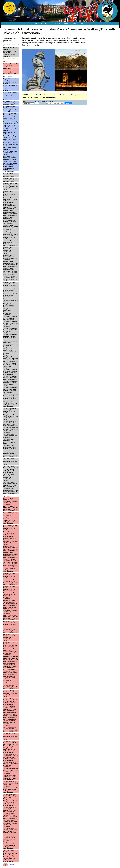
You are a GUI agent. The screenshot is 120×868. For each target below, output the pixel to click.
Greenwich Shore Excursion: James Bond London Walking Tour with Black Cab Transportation (10, 213)
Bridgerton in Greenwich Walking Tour (10, 83)
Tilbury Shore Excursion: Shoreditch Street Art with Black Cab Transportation (10, 378)
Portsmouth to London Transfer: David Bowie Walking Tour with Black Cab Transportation (10, 665)
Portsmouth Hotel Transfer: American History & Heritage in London (11, 295)
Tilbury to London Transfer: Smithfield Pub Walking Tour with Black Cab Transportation (11, 797)
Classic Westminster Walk (10, 96)
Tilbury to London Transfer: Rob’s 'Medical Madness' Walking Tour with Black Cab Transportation (11, 790)
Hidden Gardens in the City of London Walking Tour (11, 123)
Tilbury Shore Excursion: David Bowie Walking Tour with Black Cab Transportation (10, 330)
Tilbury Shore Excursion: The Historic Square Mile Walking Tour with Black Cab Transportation (10, 404)
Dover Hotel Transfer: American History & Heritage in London (9, 175)
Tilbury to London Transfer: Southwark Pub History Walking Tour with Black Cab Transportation (11, 803)
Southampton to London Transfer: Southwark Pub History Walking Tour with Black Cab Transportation (10, 729)
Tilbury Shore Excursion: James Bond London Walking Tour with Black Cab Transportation (10, 337)
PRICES (50, 23)
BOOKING (58, 23)
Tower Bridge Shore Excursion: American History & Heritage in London (9, 441)
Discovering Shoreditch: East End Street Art (10, 107)
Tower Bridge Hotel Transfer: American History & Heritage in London (11, 436)
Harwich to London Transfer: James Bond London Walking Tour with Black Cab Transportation (10, 630)
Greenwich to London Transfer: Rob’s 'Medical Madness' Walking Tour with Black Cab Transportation (10, 596)
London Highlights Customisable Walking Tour (11, 69)
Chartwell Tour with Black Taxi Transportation (10, 86)
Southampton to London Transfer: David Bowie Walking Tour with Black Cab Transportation (10, 708)
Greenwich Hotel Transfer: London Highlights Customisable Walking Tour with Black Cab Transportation (11, 186)
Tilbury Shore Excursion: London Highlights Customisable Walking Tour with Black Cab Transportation (11, 344)
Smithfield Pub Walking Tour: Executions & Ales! (10, 160)
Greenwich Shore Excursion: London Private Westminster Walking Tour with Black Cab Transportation (11, 228)
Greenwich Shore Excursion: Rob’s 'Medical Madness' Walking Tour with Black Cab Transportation (10, 250)
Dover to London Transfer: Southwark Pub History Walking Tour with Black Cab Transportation (11, 534)
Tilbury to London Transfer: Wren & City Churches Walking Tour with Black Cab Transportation (11, 810)
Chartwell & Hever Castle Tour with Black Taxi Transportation (10, 65)
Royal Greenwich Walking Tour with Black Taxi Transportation (10, 153)
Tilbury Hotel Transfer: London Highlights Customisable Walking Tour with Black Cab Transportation (11, 312)
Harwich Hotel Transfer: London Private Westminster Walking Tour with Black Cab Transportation (10, 610)
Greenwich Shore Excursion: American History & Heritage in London (9, 194)
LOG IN (74, 23)
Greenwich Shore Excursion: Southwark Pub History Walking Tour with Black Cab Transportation (11, 264)
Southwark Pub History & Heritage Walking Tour (10, 164)
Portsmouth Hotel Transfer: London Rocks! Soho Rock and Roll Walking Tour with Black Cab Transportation (11, 659)
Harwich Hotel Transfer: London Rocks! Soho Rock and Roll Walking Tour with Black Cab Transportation (11, 617)
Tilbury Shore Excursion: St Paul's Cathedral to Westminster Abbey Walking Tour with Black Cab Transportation (11, 397)
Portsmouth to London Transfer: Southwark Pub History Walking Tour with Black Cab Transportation (10, 686)
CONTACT (81, 23)
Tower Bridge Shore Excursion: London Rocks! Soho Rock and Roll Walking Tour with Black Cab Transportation (11, 469)
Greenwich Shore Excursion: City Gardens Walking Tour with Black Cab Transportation (10, 200)
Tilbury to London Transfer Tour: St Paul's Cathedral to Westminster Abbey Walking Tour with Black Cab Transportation (11, 757)
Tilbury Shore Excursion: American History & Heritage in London (10, 318)
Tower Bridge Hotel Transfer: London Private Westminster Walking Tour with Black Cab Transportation (10, 823)
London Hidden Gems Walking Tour (9, 133)
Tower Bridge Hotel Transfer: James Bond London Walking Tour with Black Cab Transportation (10, 816)
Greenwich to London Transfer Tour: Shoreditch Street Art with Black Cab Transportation (10, 278)
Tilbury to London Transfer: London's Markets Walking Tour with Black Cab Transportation (11, 784)
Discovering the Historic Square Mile (10, 52)
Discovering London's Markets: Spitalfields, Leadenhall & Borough (9, 103)
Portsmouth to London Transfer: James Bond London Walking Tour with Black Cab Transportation (10, 672)
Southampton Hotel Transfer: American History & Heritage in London (11, 300)
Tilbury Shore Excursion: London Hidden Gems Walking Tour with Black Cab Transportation (10, 750)
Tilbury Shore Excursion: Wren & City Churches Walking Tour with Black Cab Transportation (10, 411)
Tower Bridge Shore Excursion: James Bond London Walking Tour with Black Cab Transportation (10, 454)
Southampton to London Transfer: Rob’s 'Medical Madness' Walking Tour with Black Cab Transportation (10, 722)
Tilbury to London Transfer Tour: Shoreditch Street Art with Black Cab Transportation (11, 417)
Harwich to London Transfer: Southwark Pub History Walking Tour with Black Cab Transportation (10, 645)
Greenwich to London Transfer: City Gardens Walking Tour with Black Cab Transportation (10, 285)
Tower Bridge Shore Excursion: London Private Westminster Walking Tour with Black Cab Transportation (11, 461)
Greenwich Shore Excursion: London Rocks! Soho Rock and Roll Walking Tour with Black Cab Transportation (11, 236)
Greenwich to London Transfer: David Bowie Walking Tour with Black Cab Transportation (10, 569)
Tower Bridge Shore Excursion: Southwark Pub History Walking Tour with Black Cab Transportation (11, 491)
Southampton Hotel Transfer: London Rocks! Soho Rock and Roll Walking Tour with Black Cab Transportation (10, 701)
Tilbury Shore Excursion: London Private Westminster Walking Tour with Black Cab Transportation (10, 352)
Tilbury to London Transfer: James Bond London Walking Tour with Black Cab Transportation (11, 777)
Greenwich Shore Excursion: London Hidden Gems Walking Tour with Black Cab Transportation (11, 555)
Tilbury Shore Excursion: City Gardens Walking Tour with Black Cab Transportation (11, 324)
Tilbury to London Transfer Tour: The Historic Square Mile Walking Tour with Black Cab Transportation (11, 424)
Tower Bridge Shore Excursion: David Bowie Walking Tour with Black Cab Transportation (10, 448)
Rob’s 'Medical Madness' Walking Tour (10, 148)
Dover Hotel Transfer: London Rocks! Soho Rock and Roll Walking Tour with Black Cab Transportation (11, 508)
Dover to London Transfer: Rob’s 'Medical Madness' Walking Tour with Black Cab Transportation (11, 528)
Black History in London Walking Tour (10, 79)
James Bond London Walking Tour (9, 55)
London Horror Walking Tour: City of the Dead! (10, 137)
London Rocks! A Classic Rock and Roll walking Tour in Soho (11, 144)
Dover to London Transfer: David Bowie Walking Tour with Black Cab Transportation (11, 515)
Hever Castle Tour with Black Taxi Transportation (10, 114)
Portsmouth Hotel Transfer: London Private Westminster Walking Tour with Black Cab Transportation (11, 652)
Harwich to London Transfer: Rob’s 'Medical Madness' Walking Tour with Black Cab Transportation (10, 637)
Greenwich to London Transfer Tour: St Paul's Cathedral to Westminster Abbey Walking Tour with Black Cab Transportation (10, 562)
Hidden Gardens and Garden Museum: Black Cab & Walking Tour (10, 118)
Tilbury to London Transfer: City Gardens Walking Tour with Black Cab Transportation (11, 430)
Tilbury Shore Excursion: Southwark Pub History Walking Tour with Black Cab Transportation (10, 390)
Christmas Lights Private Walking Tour (10, 48)
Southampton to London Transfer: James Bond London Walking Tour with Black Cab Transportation (10, 715)
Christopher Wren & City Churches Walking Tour (10, 93)
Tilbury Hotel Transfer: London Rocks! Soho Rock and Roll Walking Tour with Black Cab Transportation (11, 744)
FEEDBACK (66, 23)
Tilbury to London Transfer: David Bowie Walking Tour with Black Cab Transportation (11, 764)
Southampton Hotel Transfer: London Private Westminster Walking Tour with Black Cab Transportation (10, 693)
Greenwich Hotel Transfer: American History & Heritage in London (11, 180)
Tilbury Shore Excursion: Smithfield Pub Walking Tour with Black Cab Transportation (10, 383)
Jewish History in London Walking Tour (10, 130)
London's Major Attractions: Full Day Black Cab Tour (11, 73)
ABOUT (44, 23)
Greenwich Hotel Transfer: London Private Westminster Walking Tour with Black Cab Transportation (11, 541)
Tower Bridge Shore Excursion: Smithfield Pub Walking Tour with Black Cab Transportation (10, 484)
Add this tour (68, 103)
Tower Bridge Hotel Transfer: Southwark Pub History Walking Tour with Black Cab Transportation (10, 853)
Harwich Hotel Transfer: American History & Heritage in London (10, 291)
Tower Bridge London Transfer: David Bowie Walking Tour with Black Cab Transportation (10, 859)
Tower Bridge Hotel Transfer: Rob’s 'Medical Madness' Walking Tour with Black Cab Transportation (10, 839)
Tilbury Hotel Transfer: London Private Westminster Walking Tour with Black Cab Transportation (10, 736)
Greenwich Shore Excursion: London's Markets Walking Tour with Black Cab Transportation (11, 243)
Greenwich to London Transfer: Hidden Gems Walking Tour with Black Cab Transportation (10, 576)
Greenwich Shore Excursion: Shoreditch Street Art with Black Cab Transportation (10, 257)
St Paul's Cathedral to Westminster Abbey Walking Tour (9, 168)
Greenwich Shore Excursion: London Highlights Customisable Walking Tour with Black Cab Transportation (10, 220)
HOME (37, 23)
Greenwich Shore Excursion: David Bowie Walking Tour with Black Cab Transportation (10, 206)
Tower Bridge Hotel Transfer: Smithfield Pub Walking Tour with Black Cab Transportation (10, 846)
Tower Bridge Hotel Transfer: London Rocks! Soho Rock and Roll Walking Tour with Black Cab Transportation (10, 831)
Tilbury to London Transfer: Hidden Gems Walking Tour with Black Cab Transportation (11, 771)
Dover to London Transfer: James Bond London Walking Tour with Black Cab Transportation (11, 521)
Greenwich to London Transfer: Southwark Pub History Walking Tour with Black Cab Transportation (10, 603)
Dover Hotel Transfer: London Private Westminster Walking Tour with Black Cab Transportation (10, 501)
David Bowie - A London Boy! (10, 99)
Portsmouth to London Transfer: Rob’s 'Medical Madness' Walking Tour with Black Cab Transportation (10, 679)
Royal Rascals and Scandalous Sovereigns (10, 157)
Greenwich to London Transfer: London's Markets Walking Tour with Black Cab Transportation (11, 589)
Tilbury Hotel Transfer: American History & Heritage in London (9, 305)
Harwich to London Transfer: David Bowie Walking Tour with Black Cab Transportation (10, 624)
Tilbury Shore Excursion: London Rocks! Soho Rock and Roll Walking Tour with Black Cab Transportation (11, 359)
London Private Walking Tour (10, 140)
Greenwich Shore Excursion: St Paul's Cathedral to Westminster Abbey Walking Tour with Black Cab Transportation (10, 271)
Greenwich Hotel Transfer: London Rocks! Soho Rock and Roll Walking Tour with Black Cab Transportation (11, 548)
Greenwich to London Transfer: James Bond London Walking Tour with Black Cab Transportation (10, 582)
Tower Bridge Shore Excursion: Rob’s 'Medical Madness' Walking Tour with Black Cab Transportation (10, 477)
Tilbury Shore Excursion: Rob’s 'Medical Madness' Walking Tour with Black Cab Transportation (10, 372)
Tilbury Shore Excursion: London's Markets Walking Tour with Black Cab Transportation (11, 366)
